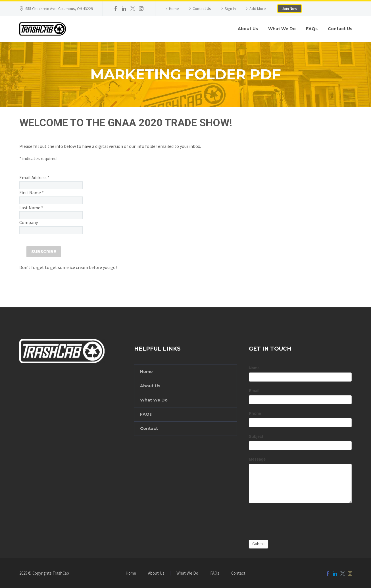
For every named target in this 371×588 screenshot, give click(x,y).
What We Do (282, 29)
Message (257, 459)
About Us (248, 29)
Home (174, 9)
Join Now (289, 9)
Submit (259, 544)
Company (29, 222)
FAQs (312, 29)
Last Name (31, 208)
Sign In (230, 9)
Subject (256, 436)
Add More (258, 9)
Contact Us (202, 9)
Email (254, 391)
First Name (32, 192)
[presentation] (292, 520)
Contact (149, 428)
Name (254, 368)
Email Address (34, 177)
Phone (255, 413)
